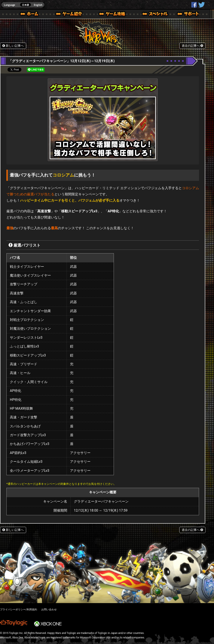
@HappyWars (201, 5)
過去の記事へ (192, 46)
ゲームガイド (110, 15)
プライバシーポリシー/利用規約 (19, 610)
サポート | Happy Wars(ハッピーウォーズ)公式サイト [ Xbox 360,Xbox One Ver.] (189, 15)
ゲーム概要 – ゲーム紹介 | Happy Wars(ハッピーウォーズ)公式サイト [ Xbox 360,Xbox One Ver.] (70, 15)
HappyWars (194, 5)
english (23, 5)
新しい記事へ (13, 46)
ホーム (31, 15)
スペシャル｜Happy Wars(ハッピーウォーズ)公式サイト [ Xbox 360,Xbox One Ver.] (149, 15)
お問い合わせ (49, 610)
